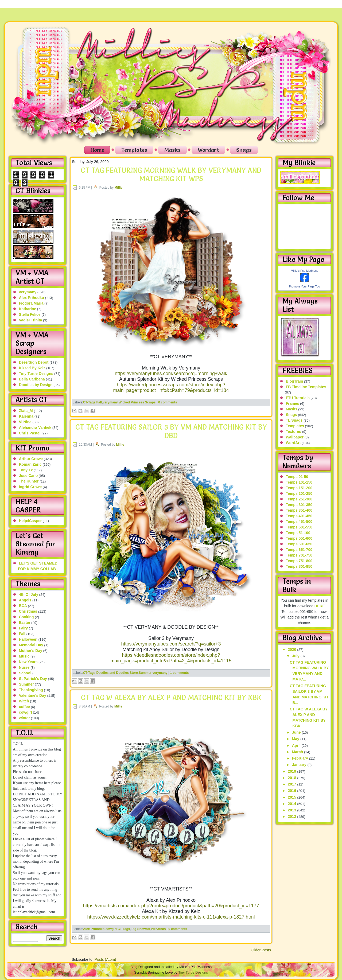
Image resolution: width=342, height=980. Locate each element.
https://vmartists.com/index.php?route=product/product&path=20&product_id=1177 (171, 906)
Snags (244, 150)
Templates (134, 150)
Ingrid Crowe (30, 487)
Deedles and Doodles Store (117, 673)
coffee (24, 707)
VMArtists (158, 929)
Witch (24, 701)
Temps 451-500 (299, 522)
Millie (119, 188)
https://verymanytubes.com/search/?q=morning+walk (171, 374)
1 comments (179, 673)
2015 (292, 797)
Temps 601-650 (299, 544)
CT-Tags (89, 402)
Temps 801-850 (299, 566)
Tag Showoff (140, 929)
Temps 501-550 (299, 527)
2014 (292, 804)
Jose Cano (28, 476)
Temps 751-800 (299, 561)
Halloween (28, 639)
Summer (26, 684)
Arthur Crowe (31, 459)
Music (24, 656)
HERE (320, 606)
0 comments (168, 402)
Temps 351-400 (299, 510)
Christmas (28, 611)
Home (97, 150)
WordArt (293, 443)
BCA (23, 606)
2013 (292, 810)
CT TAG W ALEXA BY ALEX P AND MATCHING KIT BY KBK (171, 698)
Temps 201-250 (299, 493)
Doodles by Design (36, 385)
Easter (25, 623)
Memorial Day (31, 645)
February (301, 758)
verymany (28, 292)
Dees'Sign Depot (34, 362)
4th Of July (29, 594)
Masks (172, 150)
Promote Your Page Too (305, 286)
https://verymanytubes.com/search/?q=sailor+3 (171, 644)
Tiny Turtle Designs (36, 374)
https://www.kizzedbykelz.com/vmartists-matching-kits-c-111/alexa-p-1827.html (171, 917)
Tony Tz (26, 470)
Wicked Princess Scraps (137, 402)
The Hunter (29, 481)
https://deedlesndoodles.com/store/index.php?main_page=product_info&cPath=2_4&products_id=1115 (171, 658)
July (296, 656)
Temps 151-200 (299, 488)
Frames (293, 403)
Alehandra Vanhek (35, 427)
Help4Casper (30, 521)
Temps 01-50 (297, 477)
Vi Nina (25, 422)
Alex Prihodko (32, 298)
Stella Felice (30, 314)
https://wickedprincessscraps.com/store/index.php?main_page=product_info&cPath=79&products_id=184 (171, 388)
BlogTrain (295, 381)
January (300, 765)
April (297, 745)
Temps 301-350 (299, 505)
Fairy (23, 628)
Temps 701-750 (299, 555)
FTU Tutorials (298, 398)
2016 (292, 791)
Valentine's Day (33, 695)
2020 (292, 650)
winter (24, 718)
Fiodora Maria (31, 303)
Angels (25, 600)
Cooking (26, 617)
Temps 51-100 (298, 533)
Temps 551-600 (299, 538)
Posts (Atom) (105, 959)
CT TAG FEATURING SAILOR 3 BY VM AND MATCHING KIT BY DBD (171, 431)
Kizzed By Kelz (32, 368)
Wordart (208, 150)
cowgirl (26, 712)
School (25, 673)
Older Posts (261, 950)
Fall (22, 634)
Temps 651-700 (299, 550)
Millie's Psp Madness (304, 271)
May (296, 739)
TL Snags (294, 420)
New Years (28, 662)
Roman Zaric (30, 464)
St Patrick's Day (33, 679)
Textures (294, 431)
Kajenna (26, 416)
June (297, 732)
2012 (292, 816)
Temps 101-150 (299, 482)
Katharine (28, 309)
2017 (292, 784)
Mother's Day (31, 651)
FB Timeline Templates (306, 387)
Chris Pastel (30, 433)
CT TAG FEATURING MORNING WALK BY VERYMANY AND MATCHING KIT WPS (171, 175)
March (298, 752)
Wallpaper (295, 437)
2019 (292, 771)
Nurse (24, 667)
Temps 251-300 (299, 499)
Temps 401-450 (299, 516)
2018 (292, 778)
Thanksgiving (31, 690)
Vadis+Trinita (31, 320)
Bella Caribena (32, 379)
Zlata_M (26, 411)
